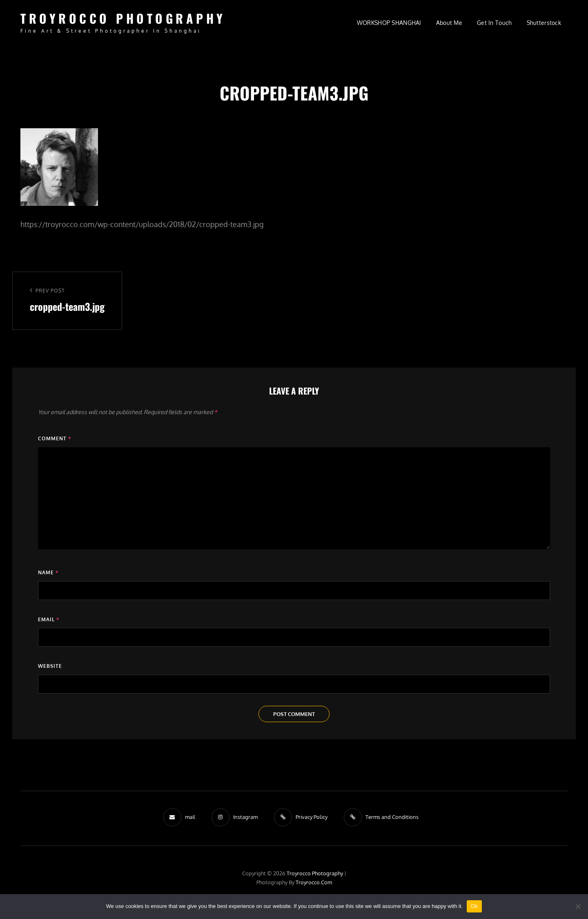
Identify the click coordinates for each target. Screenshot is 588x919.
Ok (474, 906)
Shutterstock (544, 23)
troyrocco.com (314, 882)
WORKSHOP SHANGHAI (389, 23)
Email (49, 619)
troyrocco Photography (123, 18)
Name (48, 572)
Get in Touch (494, 23)
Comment (55, 438)
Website (50, 666)
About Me (449, 23)
